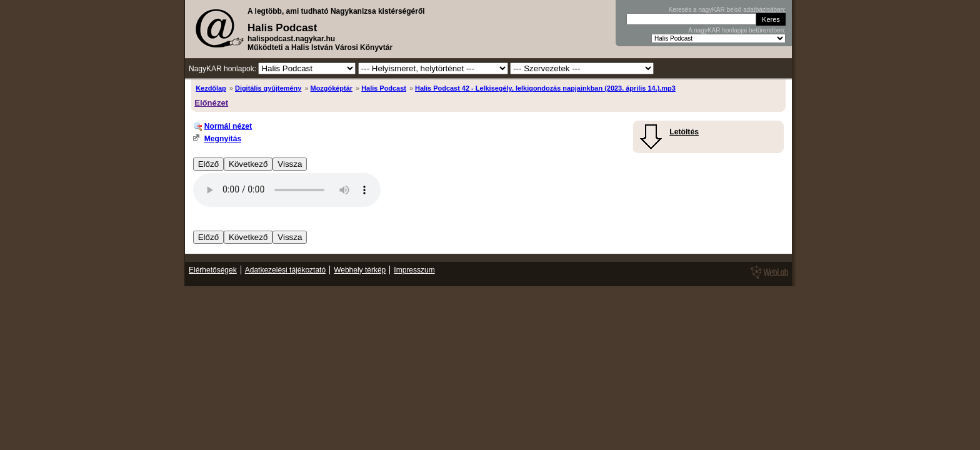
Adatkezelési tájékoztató (285, 270)
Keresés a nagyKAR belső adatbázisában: (727, 10)
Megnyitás (223, 139)
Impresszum (414, 270)
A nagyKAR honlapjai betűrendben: (737, 30)
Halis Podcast (384, 88)
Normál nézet (228, 126)
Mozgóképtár (332, 88)
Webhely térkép (360, 270)
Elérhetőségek (213, 270)
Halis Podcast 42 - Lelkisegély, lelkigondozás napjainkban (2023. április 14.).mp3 (545, 88)
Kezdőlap (211, 88)
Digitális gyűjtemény (268, 88)
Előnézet (211, 103)
